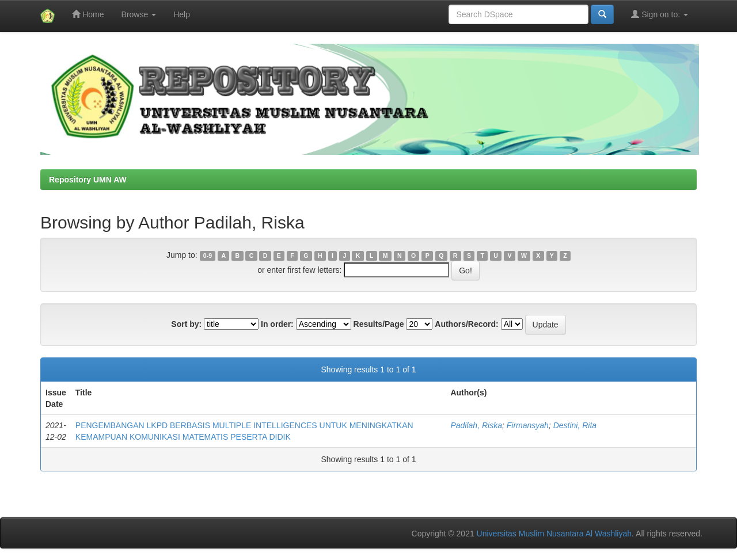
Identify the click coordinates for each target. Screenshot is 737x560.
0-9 (208, 256)
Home (88, 14)
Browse (139, 14)
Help (182, 14)
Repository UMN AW (88, 180)
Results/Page (379, 324)
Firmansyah (528, 425)
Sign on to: (660, 14)
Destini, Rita (575, 425)
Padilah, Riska (476, 425)
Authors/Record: (466, 324)
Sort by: (186, 324)
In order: (277, 324)
